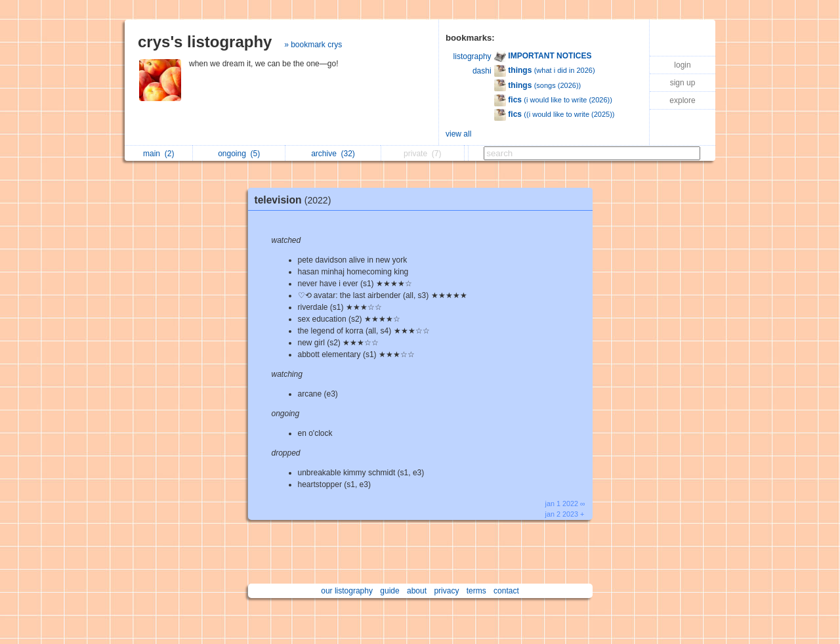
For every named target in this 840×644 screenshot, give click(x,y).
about (417, 591)
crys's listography (205, 42)
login (682, 65)
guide (389, 591)
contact (506, 591)
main (158, 154)
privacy (446, 591)
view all (458, 134)
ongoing (239, 154)
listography (472, 56)
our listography (347, 591)
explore (682, 100)
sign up (683, 83)
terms (476, 591)
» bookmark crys (313, 45)
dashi (482, 71)
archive (333, 154)
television (296, 200)
